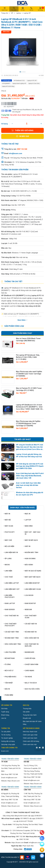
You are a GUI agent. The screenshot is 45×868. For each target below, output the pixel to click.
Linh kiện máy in (11, 552)
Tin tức (23, 9)
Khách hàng (5, 715)
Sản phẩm (26, 712)
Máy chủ (8, 540)
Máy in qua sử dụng (32, 571)
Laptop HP (27, 13)
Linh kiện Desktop (32, 583)
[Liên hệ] (42, 850)
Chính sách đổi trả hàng (31, 741)
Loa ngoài (29, 595)
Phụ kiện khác (10, 677)
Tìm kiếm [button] (14, 9)
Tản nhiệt (8, 683)
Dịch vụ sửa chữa (32, 689)
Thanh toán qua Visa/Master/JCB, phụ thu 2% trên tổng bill (22, 111)
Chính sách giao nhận (30, 735)
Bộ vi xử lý (9, 671)
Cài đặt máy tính (11, 632)
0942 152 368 (24, 839)
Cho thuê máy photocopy (10, 625)
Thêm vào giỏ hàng (22, 130)
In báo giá (22, 136)
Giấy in (27, 546)
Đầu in (7, 689)
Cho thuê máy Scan (30, 617)
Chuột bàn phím (31, 664)
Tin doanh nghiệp (7, 738)
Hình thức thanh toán (30, 732)
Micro (7, 565)
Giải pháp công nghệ (8, 744)
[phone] (42, 832)
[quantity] (27, 124)
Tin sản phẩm (6, 732)
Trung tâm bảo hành (30, 715)
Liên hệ (4, 718)
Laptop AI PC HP (32, 81)
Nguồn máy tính (31, 552)
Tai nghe (28, 677)
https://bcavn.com (14, 781)
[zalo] (42, 838)
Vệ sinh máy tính (11, 638)
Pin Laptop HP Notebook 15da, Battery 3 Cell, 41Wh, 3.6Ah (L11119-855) (28, 357)
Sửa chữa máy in (31, 638)
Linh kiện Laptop (11, 583)
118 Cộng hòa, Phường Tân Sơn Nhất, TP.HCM (26, 158)
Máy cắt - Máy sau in (32, 533)
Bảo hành (28, 565)
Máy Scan (8, 526)
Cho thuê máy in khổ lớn (31, 645)
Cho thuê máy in (11, 616)
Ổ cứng (7, 664)
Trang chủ (5, 13)
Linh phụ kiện (10, 652)
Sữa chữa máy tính (12, 644)
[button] (20, 72)
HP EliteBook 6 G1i (19, 81)
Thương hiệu (27, 709)
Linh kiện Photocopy (9, 596)
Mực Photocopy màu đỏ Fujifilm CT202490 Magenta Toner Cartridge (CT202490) (28, 423)
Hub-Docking (30, 559)
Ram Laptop (9, 603)
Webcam (28, 610)
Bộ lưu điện (9, 546)
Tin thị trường (6, 735)
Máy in (7, 514)
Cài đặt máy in (30, 624)
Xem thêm (23, 320)
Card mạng (29, 671)
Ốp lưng (8, 559)
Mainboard (29, 652)
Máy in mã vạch (31, 540)
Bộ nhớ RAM (9, 658)
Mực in (27, 514)
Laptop (18, 13)
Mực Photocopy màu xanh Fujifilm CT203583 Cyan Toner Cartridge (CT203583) (29, 374)
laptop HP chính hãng (8, 86)
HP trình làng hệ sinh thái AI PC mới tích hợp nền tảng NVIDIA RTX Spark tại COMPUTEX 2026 (30, 466)
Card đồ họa (30, 658)
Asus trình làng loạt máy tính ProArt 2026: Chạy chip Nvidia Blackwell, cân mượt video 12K (30, 476)
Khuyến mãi (27, 718)
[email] (42, 844)
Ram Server (9, 610)
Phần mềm (8, 695)
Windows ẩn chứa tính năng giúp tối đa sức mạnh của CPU (30, 494)
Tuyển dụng (5, 712)
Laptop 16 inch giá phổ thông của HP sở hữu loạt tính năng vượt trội (29, 455)
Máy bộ (7, 520)
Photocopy (9, 532)
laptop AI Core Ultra (34, 83)
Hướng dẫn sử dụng (8, 741)
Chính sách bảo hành (30, 738)
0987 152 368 (13, 774)
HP (12, 13)
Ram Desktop (30, 603)
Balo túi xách (30, 683)
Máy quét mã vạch (32, 577)
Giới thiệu (4, 709)
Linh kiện (8, 571)
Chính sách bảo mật (30, 744)
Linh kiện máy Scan (32, 589)
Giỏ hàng (40, 9)
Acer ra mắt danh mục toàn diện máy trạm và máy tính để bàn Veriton (28, 485)
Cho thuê (8, 577)
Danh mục (5, 9)
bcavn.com (5, 751)
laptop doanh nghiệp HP (19, 83)
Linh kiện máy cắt (12, 589)
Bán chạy (6, 32)
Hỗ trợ (31, 9)
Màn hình (28, 526)
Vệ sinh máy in (30, 632)
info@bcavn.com (16, 153)
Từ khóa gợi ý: (7, 80)
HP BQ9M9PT (6, 83)
